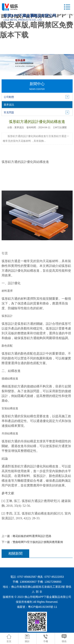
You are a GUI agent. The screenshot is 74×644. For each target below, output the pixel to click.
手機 (46, 639)
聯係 (64, 639)
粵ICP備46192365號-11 (43, 607)
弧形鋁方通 (9, 162)
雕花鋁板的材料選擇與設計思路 (32, 536)
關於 (27, 639)
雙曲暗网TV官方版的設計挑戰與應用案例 (38, 542)
